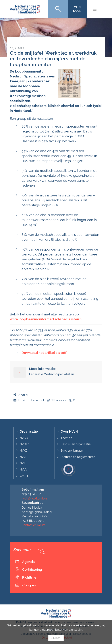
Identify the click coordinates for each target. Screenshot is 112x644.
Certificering (32, 570)
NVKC (24, 451)
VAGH (24, 476)
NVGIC (24, 444)
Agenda (29, 562)
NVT (23, 463)
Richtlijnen (30, 577)
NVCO (24, 438)
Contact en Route (33, 525)
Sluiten (56, 638)
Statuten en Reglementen (78, 457)
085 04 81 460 (31, 494)
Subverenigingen (72, 451)
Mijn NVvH (77, 9)
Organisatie (29, 431)
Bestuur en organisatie (76, 444)
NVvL (23, 457)
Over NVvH (69, 431)
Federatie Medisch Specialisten (52, 374)
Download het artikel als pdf (44, 353)
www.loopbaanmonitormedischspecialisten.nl (46, 319)
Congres (29, 585)
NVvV (23, 470)
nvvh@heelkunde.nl (34, 498)
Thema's (66, 438)
